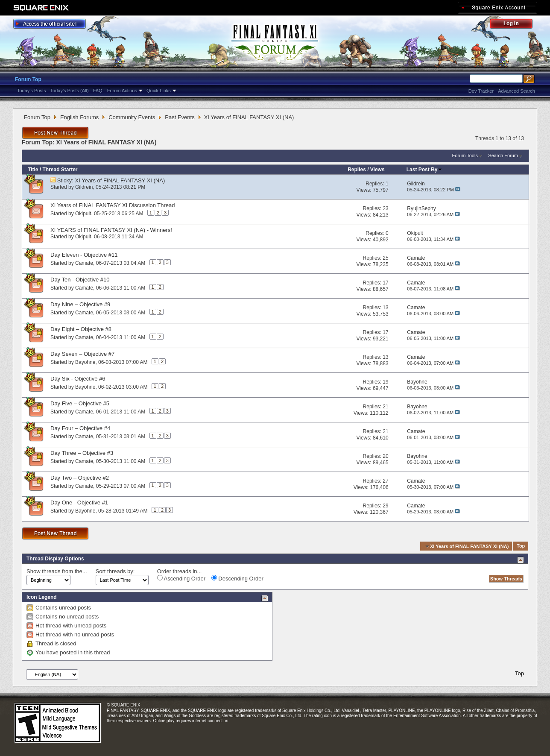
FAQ (98, 91)
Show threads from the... (57, 571)
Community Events (132, 117)
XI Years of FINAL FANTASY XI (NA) (120, 180)
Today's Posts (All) (70, 91)
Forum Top (28, 79)
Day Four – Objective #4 (80, 428)
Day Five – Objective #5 (80, 403)
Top (521, 546)
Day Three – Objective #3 (82, 453)
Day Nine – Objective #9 (80, 304)
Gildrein (84, 187)
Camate (84, 263)
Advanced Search (516, 91)
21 (385, 407)
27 (385, 481)
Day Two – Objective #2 (80, 478)
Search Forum (503, 155)
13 (385, 308)
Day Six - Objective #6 (78, 379)
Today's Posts (32, 91)
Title (33, 170)
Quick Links (159, 91)
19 (385, 382)
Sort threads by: (115, 571)
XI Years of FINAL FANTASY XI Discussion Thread (113, 205)
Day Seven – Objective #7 (82, 354)
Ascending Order (181, 578)
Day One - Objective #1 (79, 503)
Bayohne (85, 362)
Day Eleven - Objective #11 (84, 255)
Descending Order (237, 578)
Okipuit (83, 214)
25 (385, 258)
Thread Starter (60, 170)
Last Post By (425, 170)
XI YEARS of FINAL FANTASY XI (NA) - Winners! (111, 230)
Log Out (515, 25)
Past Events (180, 117)
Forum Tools (465, 155)
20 (385, 456)
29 (385, 506)
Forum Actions (122, 91)
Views (377, 170)
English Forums (79, 117)
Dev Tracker (481, 91)
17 (385, 283)
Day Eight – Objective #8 (81, 329)
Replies (357, 170)
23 (385, 208)
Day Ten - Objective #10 (80, 280)
